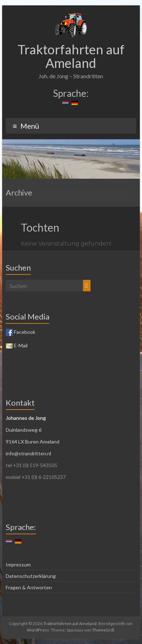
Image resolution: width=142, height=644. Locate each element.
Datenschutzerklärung (31, 576)
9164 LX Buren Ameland (33, 442)
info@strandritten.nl (28, 453)
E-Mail (17, 345)
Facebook (21, 332)
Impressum (18, 564)
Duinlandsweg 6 (24, 430)
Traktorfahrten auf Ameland (71, 56)
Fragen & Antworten (29, 587)
